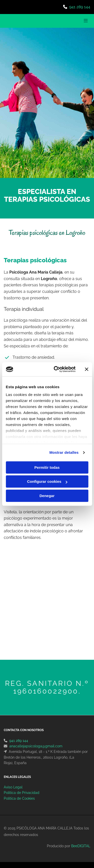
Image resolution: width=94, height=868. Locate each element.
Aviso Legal (13, 787)
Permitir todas (47, 467)
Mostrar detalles (64, 452)
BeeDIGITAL (81, 846)
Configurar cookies (47, 481)
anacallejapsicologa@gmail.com (36, 746)
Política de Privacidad (22, 793)
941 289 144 (80, 7)
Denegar (47, 496)
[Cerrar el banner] (86, 369)
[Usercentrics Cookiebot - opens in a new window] (56, 369)
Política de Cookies (19, 798)
